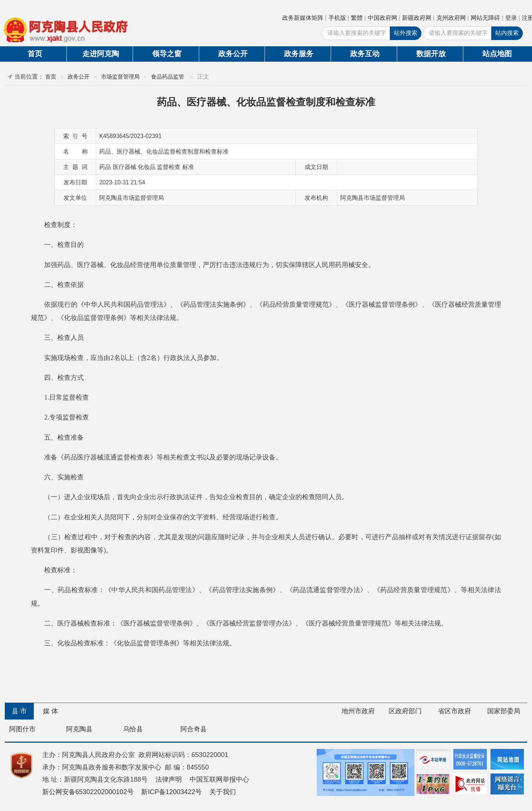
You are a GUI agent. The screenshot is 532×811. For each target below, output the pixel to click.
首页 (35, 54)
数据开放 (431, 54)
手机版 (337, 18)
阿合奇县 (194, 729)
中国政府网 (382, 18)
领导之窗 (167, 54)
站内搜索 (507, 33)
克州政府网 (451, 18)
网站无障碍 (485, 18)
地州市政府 (358, 711)
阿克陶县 (79, 729)
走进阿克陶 (101, 54)
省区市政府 (454, 711)
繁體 (357, 18)
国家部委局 (504, 711)
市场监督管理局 (120, 77)
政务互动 (365, 54)
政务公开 (233, 54)
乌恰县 (133, 729)
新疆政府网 (417, 18)
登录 (511, 18)
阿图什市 (22, 729)
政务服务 (299, 54)
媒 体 (51, 711)
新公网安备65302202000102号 (88, 792)
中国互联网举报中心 (219, 779)
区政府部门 (405, 711)
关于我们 (223, 792)
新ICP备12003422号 (171, 792)
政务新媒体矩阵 (303, 18)
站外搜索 (406, 33)
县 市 (19, 711)
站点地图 (497, 54)
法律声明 (169, 779)
